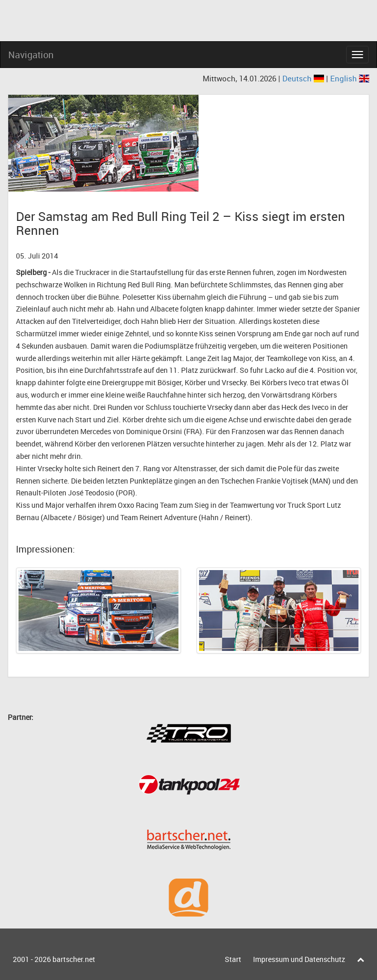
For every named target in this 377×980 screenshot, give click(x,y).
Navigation (31, 55)
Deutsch (304, 78)
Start (233, 959)
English (350, 78)
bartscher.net (74, 959)
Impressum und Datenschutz (299, 959)
